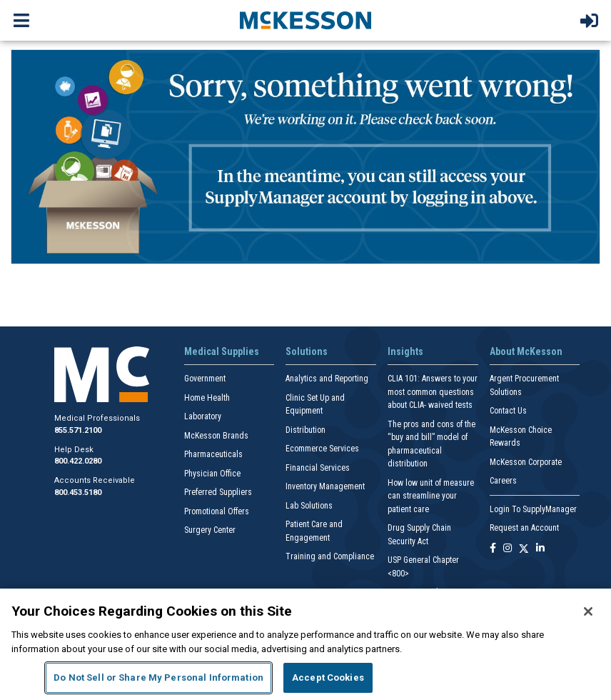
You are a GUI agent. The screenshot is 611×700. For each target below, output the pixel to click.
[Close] (588, 611)
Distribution (305, 430)
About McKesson (526, 351)
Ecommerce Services (322, 449)
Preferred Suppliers (218, 492)
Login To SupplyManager (533, 509)
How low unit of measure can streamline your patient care (431, 496)
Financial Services (318, 468)
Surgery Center (210, 530)
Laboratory (203, 416)
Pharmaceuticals (213, 454)
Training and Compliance (330, 556)
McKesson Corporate (526, 462)
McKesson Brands (216, 436)
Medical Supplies (222, 351)
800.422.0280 (78, 461)
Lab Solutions (309, 506)
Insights (405, 351)
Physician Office (212, 474)
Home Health (207, 398)
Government (205, 379)
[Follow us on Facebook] (493, 549)
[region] (305, 644)
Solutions (307, 351)
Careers (503, 481)
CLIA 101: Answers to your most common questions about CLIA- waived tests (433, 392)
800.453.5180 (78, 492)
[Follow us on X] (524, 549)
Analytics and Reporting (327, 379)
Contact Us (508, 411)
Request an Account (524, 528)
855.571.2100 (78, 430)
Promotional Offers (217, 511)
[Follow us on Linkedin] (540, 549)
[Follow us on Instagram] (508, 549)
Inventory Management (325, 486)
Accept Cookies (328, 677)
